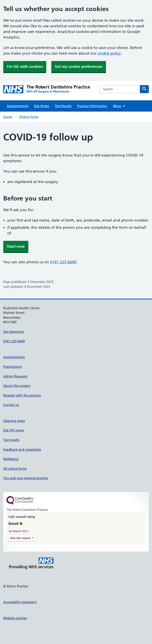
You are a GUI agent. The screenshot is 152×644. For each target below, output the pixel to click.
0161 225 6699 (63, 262)
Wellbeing (11, 459)
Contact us (11, 405)
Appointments (18, 106)
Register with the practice (22, 395)
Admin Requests (15, 376)
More (119, 106)
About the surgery (17, 386)
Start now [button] (16, 246)
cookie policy (109, 53)
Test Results (63, 106)
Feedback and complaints (22, 450)
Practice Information (92, 106)
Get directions (14, 332)
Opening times (14, 421)
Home (8, 117)
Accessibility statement (20, 602)
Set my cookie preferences (79, 67)
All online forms (15, 469)
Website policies (15, 618)
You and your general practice (26, 478)
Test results (11, 440)
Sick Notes (42, 106)
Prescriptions (13, 367)
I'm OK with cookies (25, 67)
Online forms (29, 117)
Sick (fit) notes (14, 430)
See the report (20, 538)
